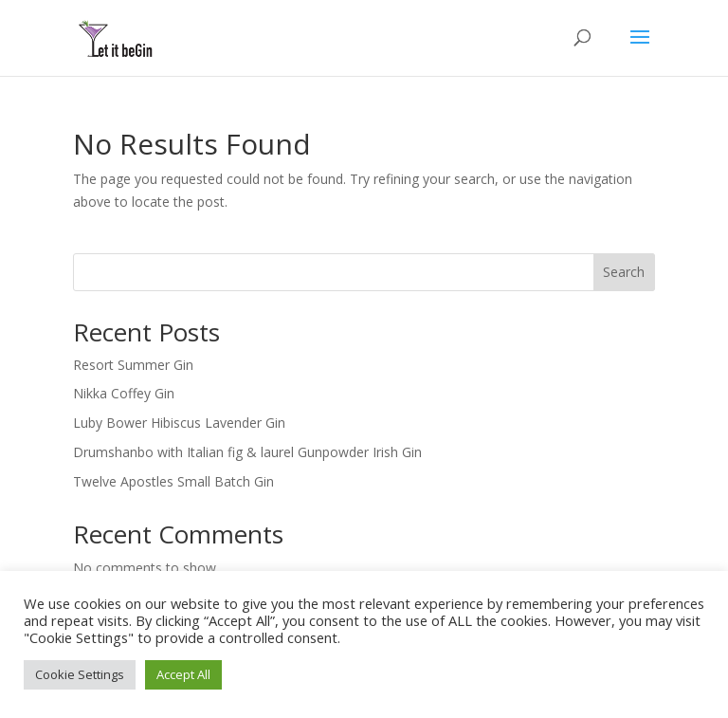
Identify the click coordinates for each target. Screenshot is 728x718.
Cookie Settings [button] (80, 674)
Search (624, 272)
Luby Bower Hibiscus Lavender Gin (179, 423)
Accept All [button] (183, 674)
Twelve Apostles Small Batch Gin (173, 481)
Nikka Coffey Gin (124, 393)
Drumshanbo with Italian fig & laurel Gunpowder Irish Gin (247, 452)
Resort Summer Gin (133, 365)
